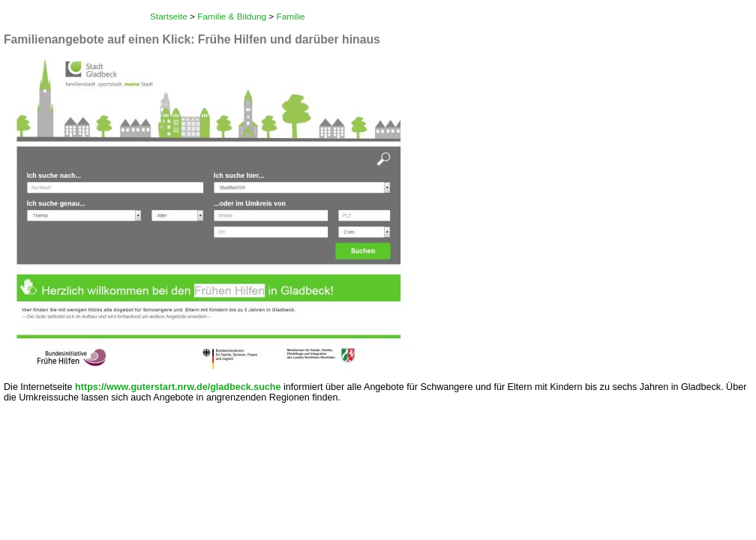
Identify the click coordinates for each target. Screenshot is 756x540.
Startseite (169, 16)
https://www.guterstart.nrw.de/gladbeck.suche (178, 387)
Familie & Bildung (232, 16)
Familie (291, 16)
